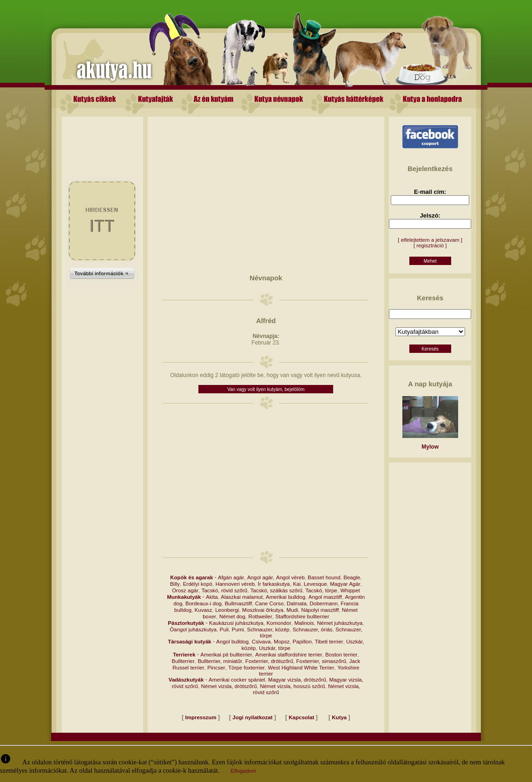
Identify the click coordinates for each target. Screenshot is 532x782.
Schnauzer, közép (268, 630)
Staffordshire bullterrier (302, 616)
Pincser (216, 668)
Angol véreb (290, 577)
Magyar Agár (345, 584)
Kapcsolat (301, 717)
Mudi (292, 610)
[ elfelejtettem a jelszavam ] (430, 240)
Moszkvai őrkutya (263, 610)
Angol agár (260, 577)
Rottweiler (260, 616)
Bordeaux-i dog (204, 603)
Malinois (304, 623)
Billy (175, 584)
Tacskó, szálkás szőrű (276, 590)
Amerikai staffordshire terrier (289, 655)
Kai (297, 584)
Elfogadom (243, 771)
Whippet (350, 590)
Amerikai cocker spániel (237, 680)
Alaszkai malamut (242, 597)
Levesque (315, 584)
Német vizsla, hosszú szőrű (292, 686)
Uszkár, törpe (275, 648)
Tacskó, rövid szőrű (224, 590)
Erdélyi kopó (198, 584)
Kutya (339, 717)
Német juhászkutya (340, 623)
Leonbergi (227, 610)
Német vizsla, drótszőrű (229, 686)
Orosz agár (185, 590)
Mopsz (282, 642)
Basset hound (324, 577)
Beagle (352, 577)
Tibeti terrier (329, 642)
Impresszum (201, 717)
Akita (212, 597)
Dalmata (297, 603)
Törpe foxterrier (246, 668)
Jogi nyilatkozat (252, 717)
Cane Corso (269, 603)
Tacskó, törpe (321, 590)
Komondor (279, 623)
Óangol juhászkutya (193, 630)
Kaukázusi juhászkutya (236, 623)
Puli (224, 630)
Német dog (232, 616)
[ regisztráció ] (430, 245)
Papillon (302, 642)
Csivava (261, 642)
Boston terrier (341, 655)
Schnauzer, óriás (313, 630)
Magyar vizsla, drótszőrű (297, 680)
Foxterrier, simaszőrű (321, 661)
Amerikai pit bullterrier (226, 655)
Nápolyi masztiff (320, 610)
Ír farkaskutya (274, 584)
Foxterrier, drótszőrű (269, 661)
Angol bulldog (232, 642)
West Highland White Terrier (301, 668)
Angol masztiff (325, 597)
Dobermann (323, 603)
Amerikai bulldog (286, 597)
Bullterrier (183, 661)
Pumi (238, 630)
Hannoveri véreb (235, 584)
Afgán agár (231, 577)
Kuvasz (204, 610)
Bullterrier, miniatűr (220, 661)
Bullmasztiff (239, 603)
